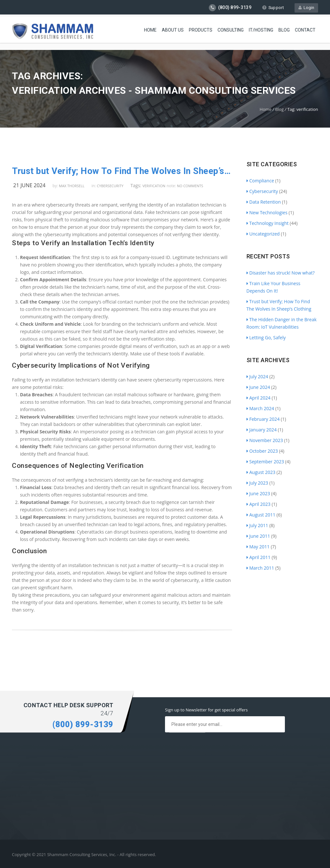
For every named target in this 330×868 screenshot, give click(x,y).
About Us (173, 29)
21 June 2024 (29, 185)
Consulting (231, 29)
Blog (284, 29)
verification (154, 186)
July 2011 (257, 525)
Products (201, 29)
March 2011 (260, 568)
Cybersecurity (110, 186)
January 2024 (262, 430)
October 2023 (262, 451)
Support (273, 8)
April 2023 (259, 504)
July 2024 (257, 376)
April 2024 (259, 398)
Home (150, 29)
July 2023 (257, 483)
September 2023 (265, 462)
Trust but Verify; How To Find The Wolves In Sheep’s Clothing (122, 171)
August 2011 (261, 515)
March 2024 (260, 408)
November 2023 (265, 440)
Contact (305, 29)
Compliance (260, 181)
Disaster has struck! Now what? (281, 273)
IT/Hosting (261, 29)
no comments (190, 186)
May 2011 (258, 547)
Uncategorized (263, 234)
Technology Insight (268, 223)
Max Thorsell (72, 186)
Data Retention (264, 202)
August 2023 (261, 472)
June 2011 (258, 536)
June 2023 (258, 493)
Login (306, 8)
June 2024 (258, 387)
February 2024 (263, 419)
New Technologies (267, 212)
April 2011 (259, 557)
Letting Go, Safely (266, 338)
